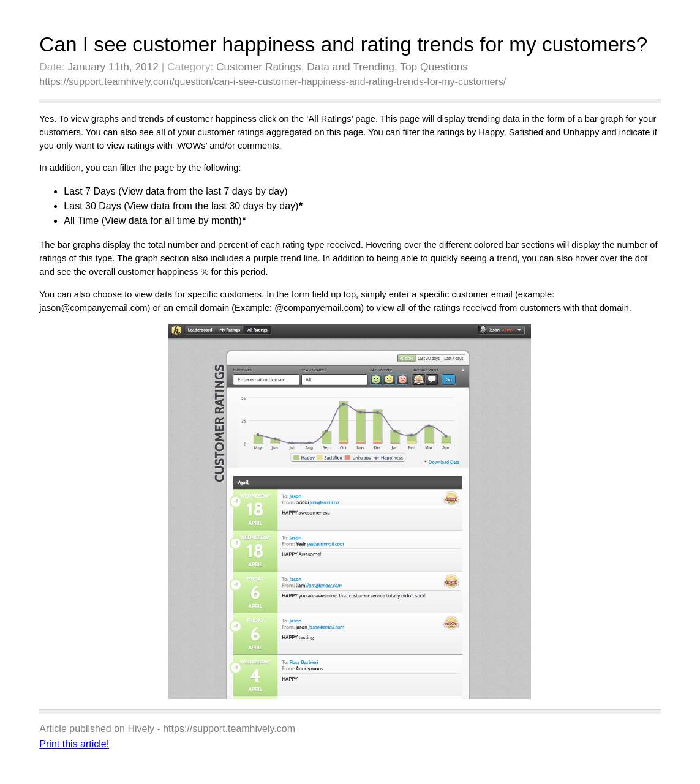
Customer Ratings (259, 67)
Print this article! (74, 744)
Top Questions (434, 67)
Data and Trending (351, 67)
